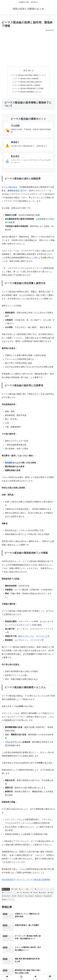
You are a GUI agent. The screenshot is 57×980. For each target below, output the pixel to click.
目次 (25, 70)
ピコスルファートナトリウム (44, 890)
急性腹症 (9, 464)
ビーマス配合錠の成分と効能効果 (26, 79)
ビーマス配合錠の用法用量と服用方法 (28, 82)
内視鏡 (39, 220)
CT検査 (51, 220)
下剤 (20, 894)
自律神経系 (30, 897)
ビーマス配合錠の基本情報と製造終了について (29, 75)
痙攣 (14, 897)
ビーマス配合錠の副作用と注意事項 (27, 86)
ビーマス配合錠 (8, 188)
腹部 (7, 220)
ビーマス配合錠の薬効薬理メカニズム (28, 93)
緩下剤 (20, 192)
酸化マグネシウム (26, 637)
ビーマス (30, 890)
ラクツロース (42, 637)
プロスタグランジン (14, 743)
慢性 (20, 216)
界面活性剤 (6, 897)
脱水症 (21, 897)
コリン (32, 259)
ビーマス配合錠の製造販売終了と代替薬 (29, 89)
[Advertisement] (28, 48)
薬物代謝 (39, 897)
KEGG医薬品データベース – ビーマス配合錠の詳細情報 (26, 881)
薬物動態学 (48, 897)
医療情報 (6, 890)
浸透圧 (51, 894)
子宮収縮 (34, 894)
